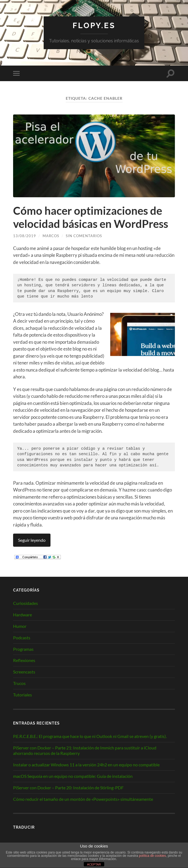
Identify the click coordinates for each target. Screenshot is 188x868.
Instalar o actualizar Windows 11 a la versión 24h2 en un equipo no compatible (86, 765)
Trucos (19, 683)
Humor (20, 626)
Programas (23, 649)
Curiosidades (26, 603)
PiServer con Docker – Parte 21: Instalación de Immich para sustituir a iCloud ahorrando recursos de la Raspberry (85, 751)
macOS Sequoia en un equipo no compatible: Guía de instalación (73, 776)
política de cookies (152, 856)
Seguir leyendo (32, 540)
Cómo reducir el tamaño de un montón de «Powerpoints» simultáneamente (83, 799)
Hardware (23, 615)
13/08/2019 (25, 236)
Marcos (51, 236)
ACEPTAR (94, 864)
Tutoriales (23, 695)
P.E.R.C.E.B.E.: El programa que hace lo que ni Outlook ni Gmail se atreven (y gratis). (90, 736)
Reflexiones (24, 660)
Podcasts (22, 638)
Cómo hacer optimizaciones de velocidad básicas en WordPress (91, 217)
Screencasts (24, 672)
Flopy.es (94, 26)
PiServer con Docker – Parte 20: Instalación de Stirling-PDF (68, 788)
